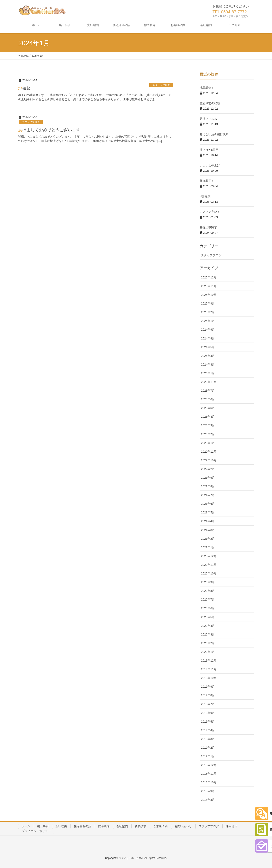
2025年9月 (208, 303)
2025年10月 (209, 295)
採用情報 (231, 826)
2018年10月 (209, 782)
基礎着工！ (207, 181)
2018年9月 (208, 791)
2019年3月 (208, 739)
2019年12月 (209, 661)
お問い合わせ (183, 826)
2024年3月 (208, 364)
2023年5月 (208, 408)
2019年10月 (209, 678)
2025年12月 (209, 277)
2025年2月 (208, 312)
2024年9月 (208, 330)
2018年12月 (209, 765)
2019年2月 (208, 748)
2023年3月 (208, 425)
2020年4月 (208, 626)
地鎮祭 (24, 88)
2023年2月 (208, 434)
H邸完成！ (206, 196)
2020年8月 (208, 591)
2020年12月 (209, 556)
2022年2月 (208, 469)
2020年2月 (208, 643)
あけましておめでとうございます (49, 130)
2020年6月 (208, 608)
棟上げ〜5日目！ (211, 150)
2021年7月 (208, 495)
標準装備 (104, 826)
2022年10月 (209, 460)
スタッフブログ (161, 85)
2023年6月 (208, 399)
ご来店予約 (160, 826)
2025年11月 (209, 286)
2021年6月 (208, 504)
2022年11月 (209, 452)
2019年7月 (208, 704)
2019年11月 (209, 669)
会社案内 (122, 826)
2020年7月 (208, 599)
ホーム (26, 826)
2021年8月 (208, 486)
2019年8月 (208, 695)
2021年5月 (208, 512)
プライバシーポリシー (36, 831)
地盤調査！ (207, 88)
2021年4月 (208, 521)
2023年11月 (209, 382)
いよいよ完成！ (210, 212)
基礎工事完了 (208, 227)
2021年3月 (208, 530)
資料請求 (141, 826)
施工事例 (43, 826)
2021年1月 (208, 547)
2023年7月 (208, 391)
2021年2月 (208, 539)
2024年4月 (208, 356)
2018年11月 (209, 774)
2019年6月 (208, 713)
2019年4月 (208, 730)
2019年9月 (208, 687)
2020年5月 (208, 617)
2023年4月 (208, 417)
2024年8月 (208, 338)
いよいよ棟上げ (210, 165)
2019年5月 (208, 722)
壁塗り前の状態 (210, 103)
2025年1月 (208, 321)
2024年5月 (208, 347)
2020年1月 (208, 652)
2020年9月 (208, 582)
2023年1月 (208, 443)
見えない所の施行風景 (214, 134)
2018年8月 (208, 800)
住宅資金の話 (82, 826)
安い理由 (61, 826)
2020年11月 (209, 565)
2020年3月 (208, 634)
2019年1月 (208, 756)
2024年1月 (208, 373)
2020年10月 (209, 573)
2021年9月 (208, 478)
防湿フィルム (208, 119)
